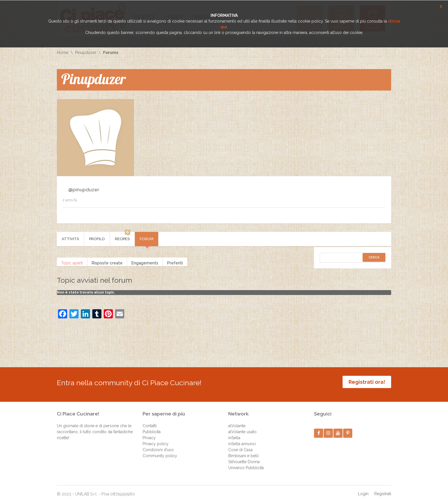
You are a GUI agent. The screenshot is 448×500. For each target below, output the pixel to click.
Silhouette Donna (244, 458)
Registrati (383, 490)
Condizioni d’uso (158, 446)
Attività (70, 239)
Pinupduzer (86, 53)
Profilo (97, 239)
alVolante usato (242, 428)
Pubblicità (152, 428)
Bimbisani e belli (243, 452)
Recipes (123, 236)
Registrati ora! (367, 382)
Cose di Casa (240, 446)
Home (63, 53)
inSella (234, 434)
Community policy (160, 452)
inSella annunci (242, 440)
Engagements (145, 262)
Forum (147, 239)
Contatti (150, 422)
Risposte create (107, 262)
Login (363, 490)
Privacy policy (156, 440)
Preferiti (175, 262)
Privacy (149, 434)
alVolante (237, 422)
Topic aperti (72, 262)
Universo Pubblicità (246, 464)
